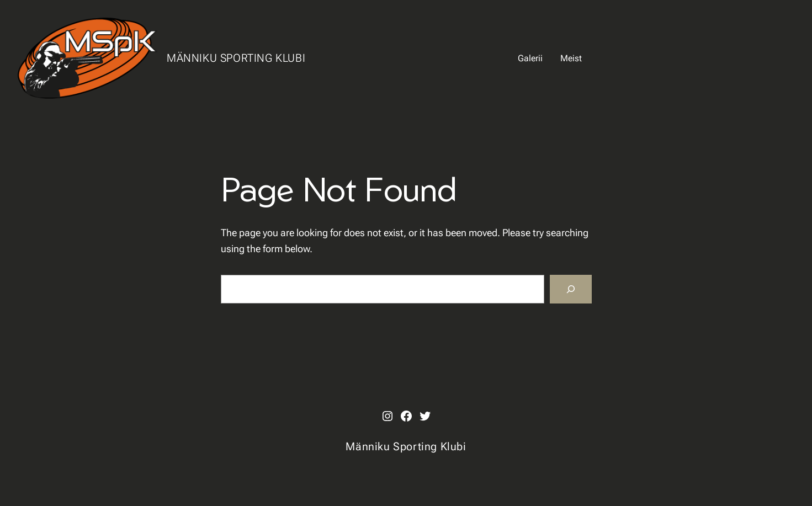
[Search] (571, 289)
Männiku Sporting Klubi (236, 58)
